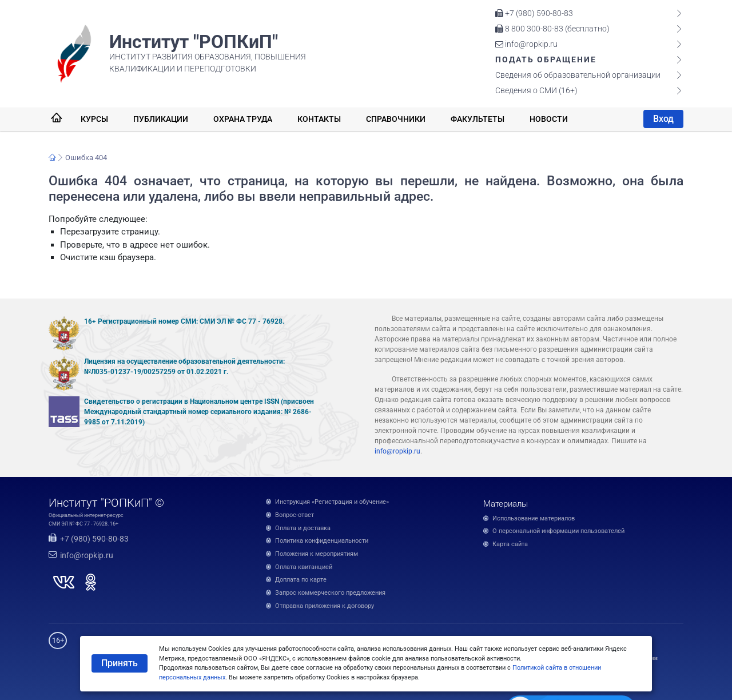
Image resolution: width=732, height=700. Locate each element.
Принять (120, 663)
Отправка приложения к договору (325, 606)
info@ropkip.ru (526, 44)
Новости (549, 119)
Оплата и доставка (303, 528)
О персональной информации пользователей (558, 531)
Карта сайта (510, 544)
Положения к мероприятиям (317, 554)
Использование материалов (534, 518)
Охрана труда (243, 119)
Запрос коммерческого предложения (330, 593)
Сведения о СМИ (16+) (536, 90)
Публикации (161, 119)
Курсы (94, 119)
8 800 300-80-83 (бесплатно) (552, 29)
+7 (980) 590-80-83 (534, 13)
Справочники (396, 119)
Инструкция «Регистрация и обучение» (332, 502)
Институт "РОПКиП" (194, 42)
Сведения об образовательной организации (578, 75)
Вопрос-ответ (295, 515)
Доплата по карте (301, 580)
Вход (663, 119)
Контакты (319, 119)
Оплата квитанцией (304, 567)
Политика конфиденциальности (322, 541)
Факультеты (478, 119)
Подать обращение (546, 59)
